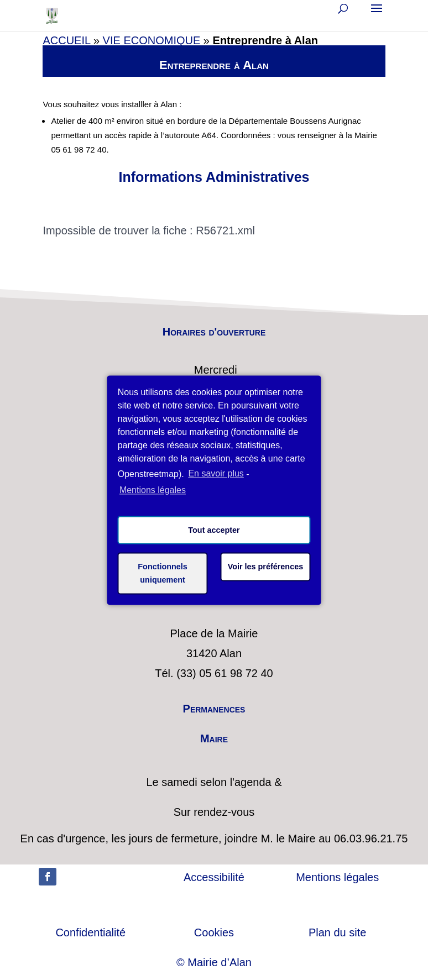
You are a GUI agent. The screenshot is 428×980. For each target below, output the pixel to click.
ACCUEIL (66, 40)
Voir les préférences (266, 567)
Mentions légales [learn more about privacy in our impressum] (153, 491)
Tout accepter (214, 530)
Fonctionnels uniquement (163, 573)
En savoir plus (216, 473)
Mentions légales (337, 877)
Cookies (214, 932)
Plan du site (338, 932)
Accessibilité (214, 877)
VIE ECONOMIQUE (152, 40)
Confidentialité (90, 932)
